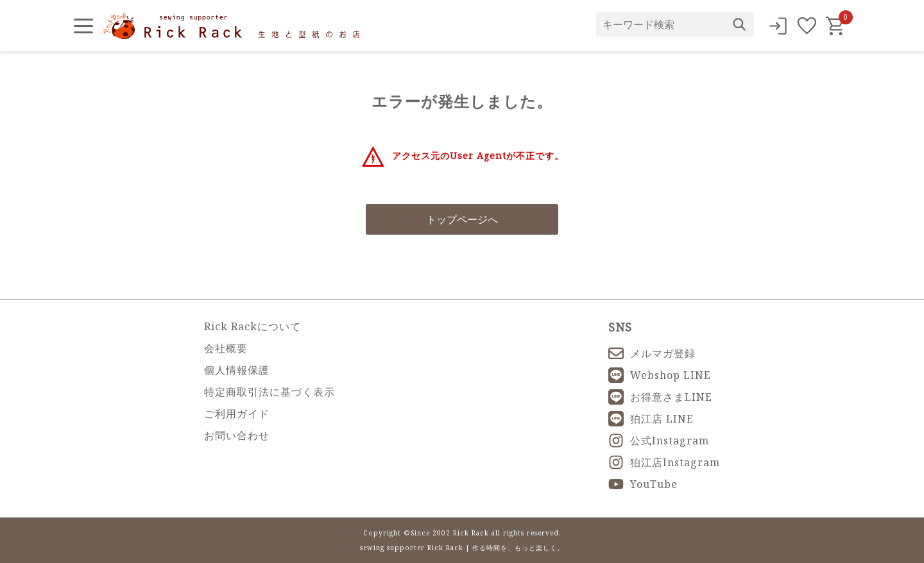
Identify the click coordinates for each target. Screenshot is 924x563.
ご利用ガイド (237, 414)
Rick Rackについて (252, 326)
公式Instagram (659, 441)
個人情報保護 (237, 370)
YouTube (643, 484)
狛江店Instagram (664, 462)
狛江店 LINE (651, 419)
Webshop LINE (660, 375)
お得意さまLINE (660, 397)
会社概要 (226, 348)
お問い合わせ (237, 435)
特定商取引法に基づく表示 (269, 392)
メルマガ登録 (652, 353)
